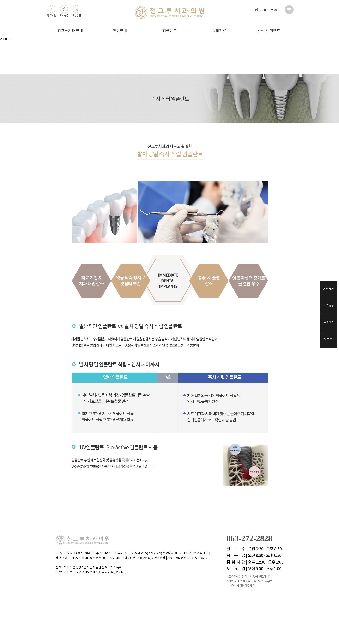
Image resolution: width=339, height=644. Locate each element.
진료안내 (120, 31)
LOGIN (261, 10)
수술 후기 (329, 322)
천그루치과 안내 (70, 31)
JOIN (275, 10)
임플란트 (170, 31)
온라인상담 (329, 289)
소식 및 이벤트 (269, 31)
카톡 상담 (329, 306)
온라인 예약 (329, 339)
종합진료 (219, 31)
